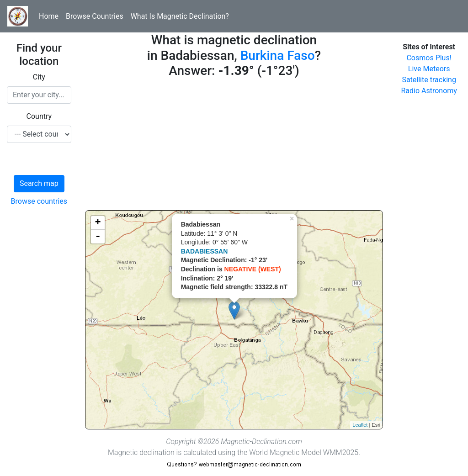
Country (39, 116)
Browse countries (39, 201)
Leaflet (360, 425)
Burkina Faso (278, 56)
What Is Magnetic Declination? (180, 16)
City (39, 77)
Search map (39, 183)
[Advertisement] (234, 146)
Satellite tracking (429, 80)
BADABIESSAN (205, 251)
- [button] (98, 237)
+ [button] (98, 223)
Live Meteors (429, 69)
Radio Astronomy (429, 91)
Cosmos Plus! (429, 58)
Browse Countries (95, 16)
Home (49, 16)
